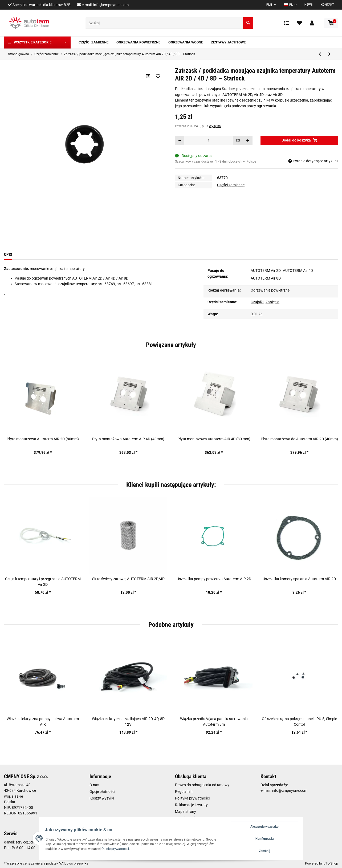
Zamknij (280, 850)
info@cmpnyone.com (111, 5)
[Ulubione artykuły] (299, 23)
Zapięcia (272, 302)
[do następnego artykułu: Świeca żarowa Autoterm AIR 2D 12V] (329, 54)
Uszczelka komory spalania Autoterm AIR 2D (299, 579)
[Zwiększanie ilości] (248, 140)
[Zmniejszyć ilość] (180, 140)
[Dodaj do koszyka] (299, 140)
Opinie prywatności (55, 848)
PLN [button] (269, 5)
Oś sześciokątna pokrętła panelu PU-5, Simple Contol (299, 722)
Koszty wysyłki (102, 798)
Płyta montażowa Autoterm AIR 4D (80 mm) (214, 439)
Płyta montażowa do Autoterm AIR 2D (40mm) (299, 439)
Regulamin (184, 792)
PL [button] (288, 5)
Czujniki (257, 302)
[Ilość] (209, 140)
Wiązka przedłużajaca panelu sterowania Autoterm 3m (214, 722)
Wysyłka (215, 126)
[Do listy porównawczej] (148, 76)
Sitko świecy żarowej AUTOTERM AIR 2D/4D (128, 579)
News (309, 5)
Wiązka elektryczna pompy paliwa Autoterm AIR (43, 722)
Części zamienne (231, 185)
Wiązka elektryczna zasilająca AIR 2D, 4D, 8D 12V (128, 722)
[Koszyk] (331, 23)
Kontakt (327, 5)
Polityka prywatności (192, 798)
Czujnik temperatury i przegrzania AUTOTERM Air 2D (43, 582)
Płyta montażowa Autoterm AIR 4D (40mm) (128, 439)
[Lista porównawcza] (287, 23)
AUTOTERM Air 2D (266, 271)
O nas (94, 785)
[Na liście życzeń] (158, 76)
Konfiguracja (280, 837)
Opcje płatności (102, 792)
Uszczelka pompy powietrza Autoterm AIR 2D (214, 579)
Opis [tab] (8, 255)
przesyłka (81, 863)
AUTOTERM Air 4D (298, 271)
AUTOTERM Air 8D (266, 278)
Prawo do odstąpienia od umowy (202, 785)
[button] (312, 23)
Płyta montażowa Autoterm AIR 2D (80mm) (43, 439)
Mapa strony (186, 812)
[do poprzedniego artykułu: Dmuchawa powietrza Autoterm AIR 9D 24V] (320, 54)
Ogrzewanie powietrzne (270, 290)
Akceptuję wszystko (280, 824)
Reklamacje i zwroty (191, 805)
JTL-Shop (331, 863)
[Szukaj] (164, 23)
